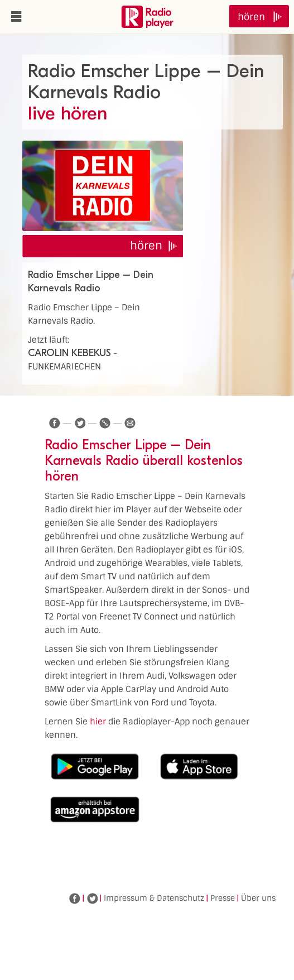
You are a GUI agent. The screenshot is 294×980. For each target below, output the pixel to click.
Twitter (92, 899)
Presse (223, 898)
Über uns (258, 898)
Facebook (75, 899)
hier (98, 722)
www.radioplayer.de (147, 17)
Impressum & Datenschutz (154, 898)
